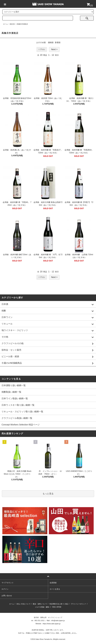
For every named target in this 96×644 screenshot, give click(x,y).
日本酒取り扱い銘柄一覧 (14, 385)
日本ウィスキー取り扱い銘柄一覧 (18, 405)
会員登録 (53, 583)
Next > (54, 49)
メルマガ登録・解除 (42, 607)
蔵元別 (12, 24)
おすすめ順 (41, 43)
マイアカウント (8, 583)
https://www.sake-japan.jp (52, 624)
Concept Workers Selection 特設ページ (21, 425)
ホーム (5, 24)
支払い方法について (23, 604)
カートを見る (55, 589)
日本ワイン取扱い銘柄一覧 (15, 398)
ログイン (5, 589)
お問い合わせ (7, 596)
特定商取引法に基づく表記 (59, 604)
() (90, 5)
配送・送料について (40, 604)
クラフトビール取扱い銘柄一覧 (17, 418)
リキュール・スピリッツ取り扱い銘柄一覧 (22, 412)
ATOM (59, 607)
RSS (54, 607)
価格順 (51, 43)
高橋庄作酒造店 (22, 24)
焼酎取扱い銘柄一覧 (11, 392)
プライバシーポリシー (78, 604)
